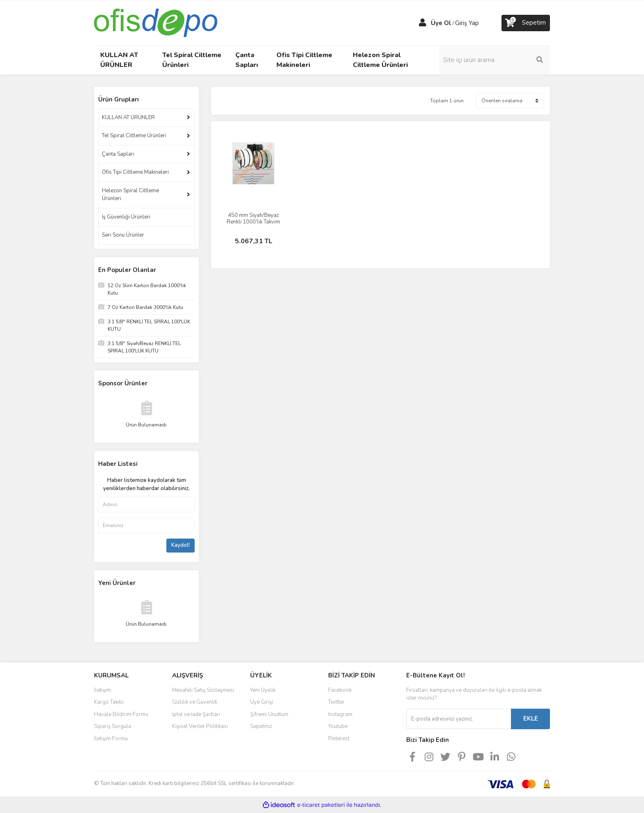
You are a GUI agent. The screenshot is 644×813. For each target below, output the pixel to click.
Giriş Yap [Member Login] (467, 23)
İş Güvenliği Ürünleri (126, 217)
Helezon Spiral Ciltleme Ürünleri (130, 195)
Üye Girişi (262, 702)
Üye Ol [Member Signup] (441, 23)
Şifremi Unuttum (269, 714)
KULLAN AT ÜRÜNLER (128, 117)
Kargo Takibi (109, 702)
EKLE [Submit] (531, 719)
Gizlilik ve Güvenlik (195, 702)
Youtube (338, 726)
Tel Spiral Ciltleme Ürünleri (134, 136)
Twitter (336, 702)
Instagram (340, 714)
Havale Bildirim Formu (121, 714)
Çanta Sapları (118, 154)
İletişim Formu (111, 739)
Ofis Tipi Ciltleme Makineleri (135, 172)
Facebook (340, 690)
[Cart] (526, 23)
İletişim (102, 690)
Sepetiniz (261, 726)
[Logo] (156, 22)
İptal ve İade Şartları (196, 714)
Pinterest (339, 739)
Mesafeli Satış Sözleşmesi (203, 690)
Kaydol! (181, 545)
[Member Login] (423, 23)
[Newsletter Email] (459, 719)
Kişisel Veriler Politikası (200, 726)
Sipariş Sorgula (113, 726)
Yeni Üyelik (263, 690)
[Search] (494, 60)
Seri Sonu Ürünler (123, 235)
